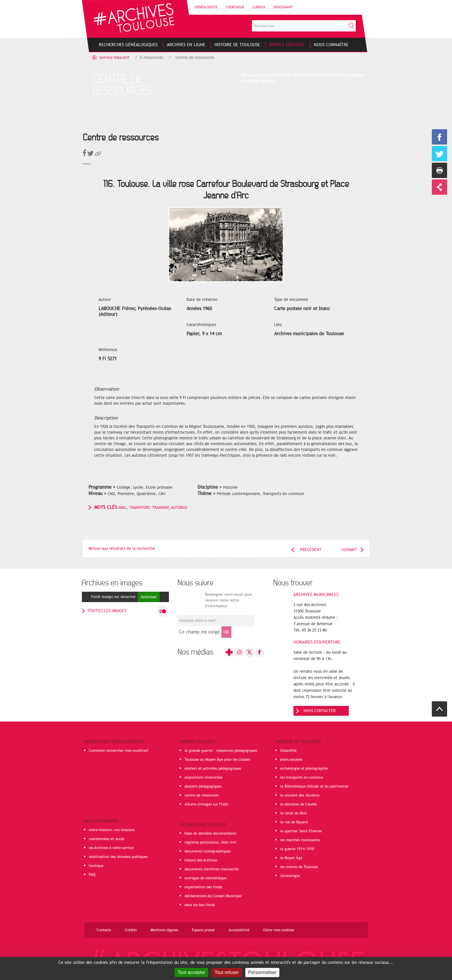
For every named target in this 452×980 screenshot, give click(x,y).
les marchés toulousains (300, 840)
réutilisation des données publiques (118, 857)
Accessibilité (239, 930)
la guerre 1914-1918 (297, 849)
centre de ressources (201, 795)
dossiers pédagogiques (203, 786)
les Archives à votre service (111, 848)
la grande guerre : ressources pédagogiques (221, 751)
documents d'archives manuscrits (212, 869)
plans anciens (291, 760)
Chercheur (235, 7)
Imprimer (439, 170)
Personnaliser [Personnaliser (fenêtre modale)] (262, 972)
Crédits (131, 930)
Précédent (311, 550)
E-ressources (152, 58)
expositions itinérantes (204, 777)
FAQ (92, 875)
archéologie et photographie (304, 769)
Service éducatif (114, 58)
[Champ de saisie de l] (216, 621)
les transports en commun (302, 777)
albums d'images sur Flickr (207, 804)
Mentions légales (164, 930)
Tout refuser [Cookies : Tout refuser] (227, 972)
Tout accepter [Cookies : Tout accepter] (191, 972)
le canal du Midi (293, 813)
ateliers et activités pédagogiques (213, 769)
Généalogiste (206, 7)
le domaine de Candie (298, 804)
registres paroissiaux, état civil (210, 842)
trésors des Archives (201, 860)
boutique (96, 866)
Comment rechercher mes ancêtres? (119, 751)
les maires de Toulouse (299, 867)
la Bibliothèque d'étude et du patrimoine (314, 786)
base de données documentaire (210, 833)
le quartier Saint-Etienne (301, 831)
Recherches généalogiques (114, 742)
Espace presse (203, 930)
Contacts (104, 930)
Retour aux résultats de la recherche (122, 549)
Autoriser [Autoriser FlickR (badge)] (149, 597)
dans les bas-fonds (200, 905)
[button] (98, 155)
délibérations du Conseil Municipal (213, 896)
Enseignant (283, 7)
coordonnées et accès (107, 839)
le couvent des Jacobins (300, 795)
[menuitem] (128, 45)
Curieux (259, 7)
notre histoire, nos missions (112, 830)
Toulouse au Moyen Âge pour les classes (217, 760)
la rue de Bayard (294, 822)
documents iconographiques (208, 851)
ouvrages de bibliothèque (206, 878)
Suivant (349, 550)
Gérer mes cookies (279, 930)
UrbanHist (288, 751)
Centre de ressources (195, 58)
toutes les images (107, 611)
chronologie (290, 876)
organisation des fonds (203, 887)
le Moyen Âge (291, 858)
